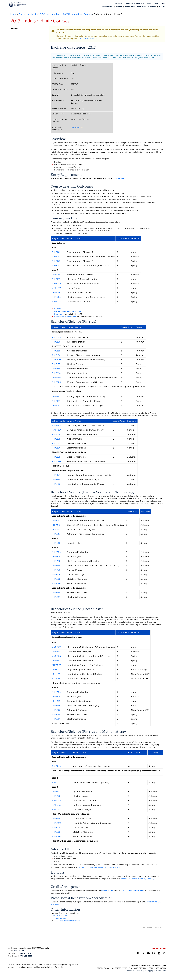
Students (135, 4)
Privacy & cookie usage (136, 971)
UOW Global (160, 4)
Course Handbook (27, 14)
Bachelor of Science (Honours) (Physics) (137, 879)
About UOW (130, 7)
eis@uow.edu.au (63, 918)
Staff (149, 4)
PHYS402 (56, 378)
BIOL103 (56, 529)
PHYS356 (56, 355)
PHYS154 (56, 397)
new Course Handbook (87, 39)
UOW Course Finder (59, 916)
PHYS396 (56, 373)
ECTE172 (56, 674)
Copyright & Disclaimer (157, 971)
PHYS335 (56, 351)
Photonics (59, 314)
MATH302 (56, 800)
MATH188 (56, 266)
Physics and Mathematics (65, 317)
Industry (152, 7)
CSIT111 (55, 670)
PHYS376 (56, 574)
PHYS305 (56, 337)
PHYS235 (56, 279)
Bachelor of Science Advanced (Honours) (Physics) (99, 867)
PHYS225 (56, 297)
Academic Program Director (68, 921)
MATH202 (56, 302)
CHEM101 (56, 525)
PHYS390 (56, 360)
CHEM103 (56, 665)
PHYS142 (56, 261)
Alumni (162, 7)
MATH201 (56, 284)
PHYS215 (56, 293)
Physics (57, 309)
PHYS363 (56, 710)
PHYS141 (56, 252)
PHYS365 (56, 565)
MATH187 (56, 257)
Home (13, 14)
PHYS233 (56, 406)
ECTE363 (56, 701)
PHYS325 (56, 342)
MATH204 (56, 430)
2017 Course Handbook (50, 14)
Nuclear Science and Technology (68, 311)
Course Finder (77, 127)
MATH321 (56, 809)
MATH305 (56, 805)
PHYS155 (56, 401)
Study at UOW (107, 7)
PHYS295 (56, 425)
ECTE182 (56, 678)
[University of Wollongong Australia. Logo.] (17, 5)
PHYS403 (56, 382)
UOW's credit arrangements (133, 890)
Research (141, 7)
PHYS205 (56, 275)
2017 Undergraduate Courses (77, 14)
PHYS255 (56, 543)
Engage (119, 7)
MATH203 (56, 288)
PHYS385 (56, 369)
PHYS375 (56, 364)
